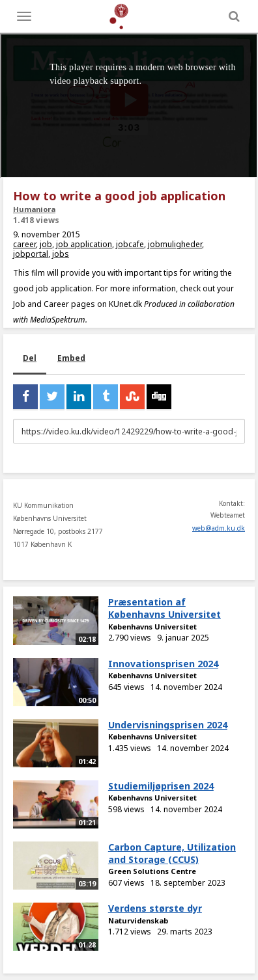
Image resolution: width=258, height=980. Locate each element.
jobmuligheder (175, 244)
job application (84, 244)
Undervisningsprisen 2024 (168, 725)
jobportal (31, 254)
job (46, 244)
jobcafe (130, 244)
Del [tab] (30, 358)
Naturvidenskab (138, 920)
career (24, 244)
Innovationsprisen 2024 (163, 664)
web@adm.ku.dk (219, 528)
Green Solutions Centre (152, 871)
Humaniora (34, 209)
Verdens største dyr (155, 908)
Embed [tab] (71, 358)
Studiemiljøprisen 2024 (161, 786)
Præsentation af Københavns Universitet (165, 608)
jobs (61, 254)
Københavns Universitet (152, 627)
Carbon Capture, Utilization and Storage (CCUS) (172, 853)
